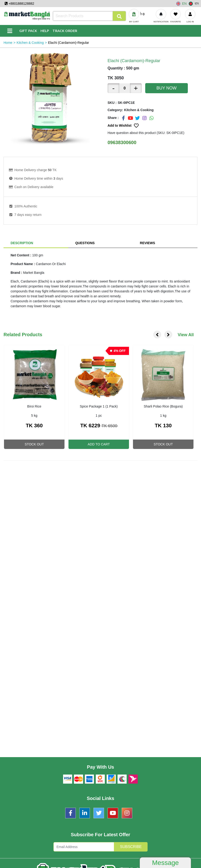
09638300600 (122, 142)
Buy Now (167, 88)
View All (186, 335)
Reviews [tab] (147, 243)
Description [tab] (22, 243)
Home (8, 43)
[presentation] (157, 335)
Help (45, 31)
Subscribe (131, 847)
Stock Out (34, 444)
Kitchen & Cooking (30, 43)
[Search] (89, 16)
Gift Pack (28, 31)
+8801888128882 (19, 4)
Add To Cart (99, 444)
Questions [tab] (85, 243)
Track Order (65, 31)
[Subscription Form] (84, 847)
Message (165, 863)
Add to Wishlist (123, 126)
